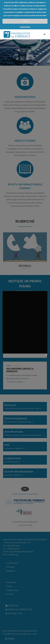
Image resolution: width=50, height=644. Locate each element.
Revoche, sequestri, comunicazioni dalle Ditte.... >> (25, 433)
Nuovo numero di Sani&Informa (24, 305)
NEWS (9, 302)
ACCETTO (25, 21)
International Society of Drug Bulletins (25, 494)
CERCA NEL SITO (14, 614)
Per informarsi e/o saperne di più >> (25, 420)
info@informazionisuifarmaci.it (21, 552)
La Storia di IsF (12, 563)
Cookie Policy (25, 27)
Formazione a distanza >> (25, 446)
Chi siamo (10, 567)
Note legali (11, 582)
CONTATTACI (12, 606)
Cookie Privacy (12, 590)
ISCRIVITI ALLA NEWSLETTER (19, 610)
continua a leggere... (32, 316)
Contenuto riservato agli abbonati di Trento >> (25, 406)
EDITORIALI (25, 266)
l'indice (17, 349)
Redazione (10, 571)
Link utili (9, 594)
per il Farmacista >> (25, 460)
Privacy (9, 586)
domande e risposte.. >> (25, 473)
